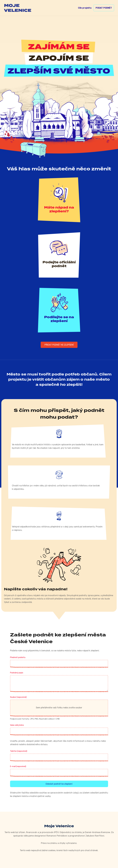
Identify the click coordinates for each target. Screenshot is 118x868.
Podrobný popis (17, 673)
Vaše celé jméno (17, 725)
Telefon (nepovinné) (19, 751)
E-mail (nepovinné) (18, 766)
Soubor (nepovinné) (18, 697)
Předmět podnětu (18, 657)
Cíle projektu (85, 8)
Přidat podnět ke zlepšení (59, 345)
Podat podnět (104, 8)
